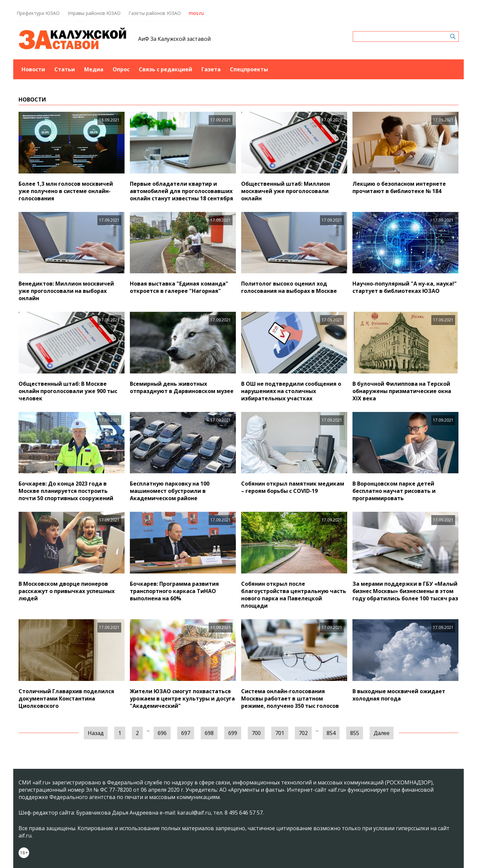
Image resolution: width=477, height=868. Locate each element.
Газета (211, 69)
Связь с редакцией (165, 69)
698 (209, 733)
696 (162, 733)
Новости (33, 69)
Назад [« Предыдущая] (96, 733)
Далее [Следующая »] (382, 733)
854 (331, 733)
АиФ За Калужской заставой (174, 39)
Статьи (65, 69)
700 (256, 733)
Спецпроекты (249, 69)
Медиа (94, 69)
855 (355, 733)
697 (186, 733)
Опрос (121, 69)
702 (303, 733)
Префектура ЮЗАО (38, 13)
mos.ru (196, 13)
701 (280, 733)
